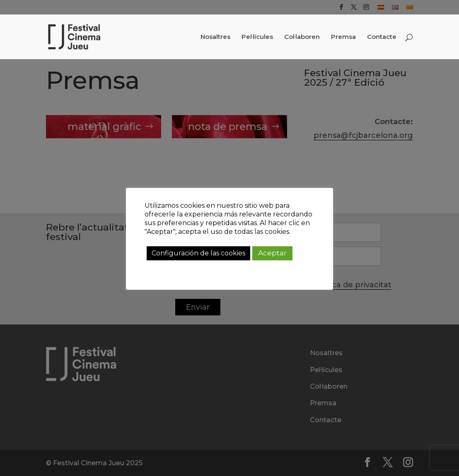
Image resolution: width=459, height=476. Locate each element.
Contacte (382, 37)
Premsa (343, 37)
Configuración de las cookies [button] (198, 253)
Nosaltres (215, 37)
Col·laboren (302, 37)
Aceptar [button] (272, 253)
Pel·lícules (257, 37)
